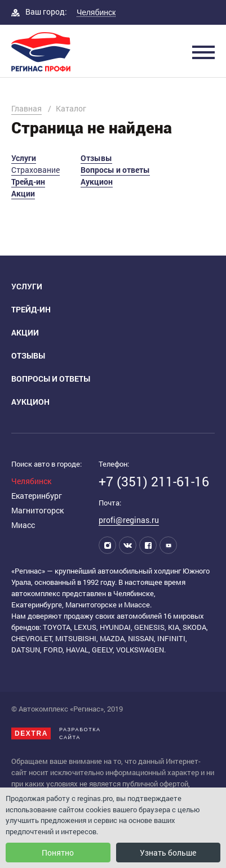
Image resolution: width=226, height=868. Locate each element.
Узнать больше (168, 853)
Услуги (24, 158)
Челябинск (31, 481)
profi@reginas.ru (129, 520)
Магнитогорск (37, 510)
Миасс (23, 525)
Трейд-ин (28, 182)
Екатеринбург (37, 496)
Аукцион (97, 182)
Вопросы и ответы (115, 170)
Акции (23, 193)
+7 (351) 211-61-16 (154, 481)
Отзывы (96, 158)
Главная (26, 108)
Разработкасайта (56, 733)
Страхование (36, 170)
